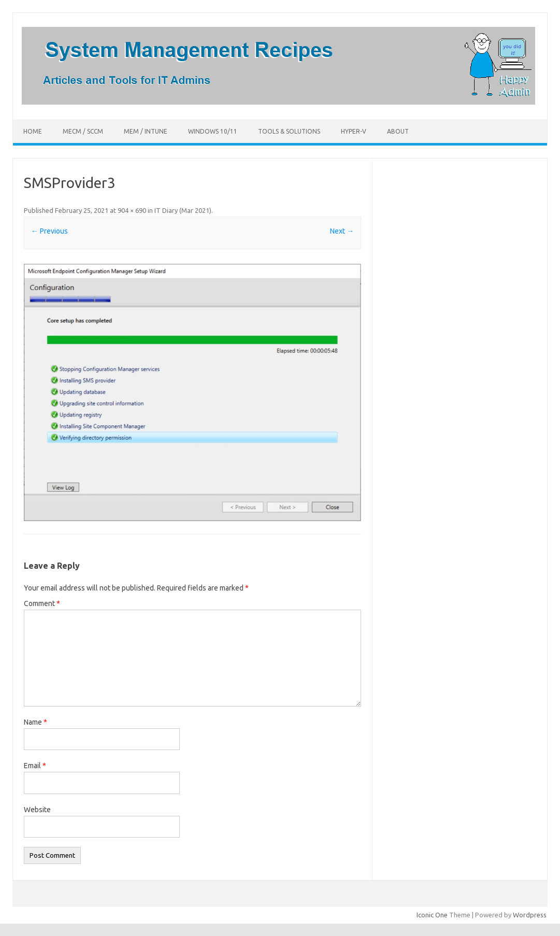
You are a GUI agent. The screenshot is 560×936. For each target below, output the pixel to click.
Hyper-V (354, 131)
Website (37, 810)
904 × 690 (132, 210)
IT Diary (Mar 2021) (183, 210)
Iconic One (432, 915)
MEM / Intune (146, 131)
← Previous (49, 231)
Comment (42, 603)
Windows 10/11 (213, 131)
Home (33, 131)
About (398, 131)
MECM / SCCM (83, 131)
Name (35, 722)
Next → (342, 231)
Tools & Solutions (289, 131)
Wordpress (530, 915)
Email (35, 766)
